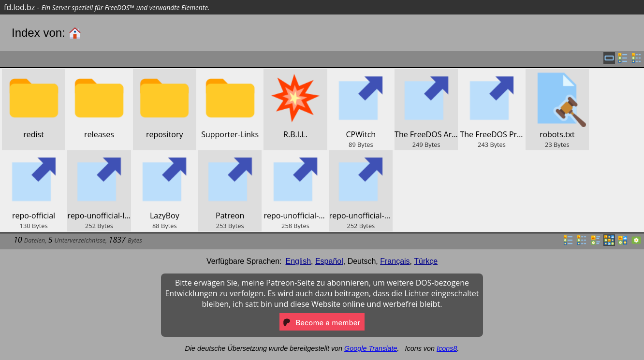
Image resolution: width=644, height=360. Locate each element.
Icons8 (447, 348)
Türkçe (426, 261)
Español (329, 261)
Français (395, 261)
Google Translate (371, 348)
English (298, 261)
